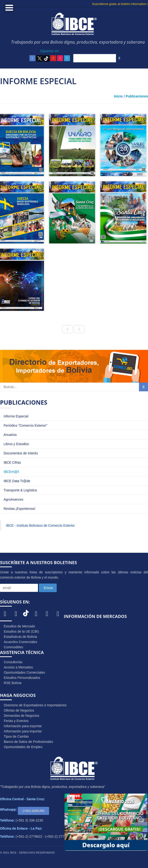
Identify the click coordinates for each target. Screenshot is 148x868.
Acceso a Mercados (18, 667)
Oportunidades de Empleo (23, 747)
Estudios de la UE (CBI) (21, 631)
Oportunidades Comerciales (24, 672)
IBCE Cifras (12, 462)
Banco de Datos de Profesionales (28, 742)
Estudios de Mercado (19, 626)
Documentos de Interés (21, 453)
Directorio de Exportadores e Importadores (35, 705)
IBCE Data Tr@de (17, 481)
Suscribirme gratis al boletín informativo (120, 4)
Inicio (118, 96)
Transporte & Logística (20, 490)
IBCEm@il (11, 472)
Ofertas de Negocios (19, 710)
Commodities (14, 647)
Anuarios (10, 435)
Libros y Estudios (16, 444)
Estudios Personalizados (22, 678)
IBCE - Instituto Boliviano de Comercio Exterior (40, 525)
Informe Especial (16, 416)
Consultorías (13, 662)
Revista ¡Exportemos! (19, 509)
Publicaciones (137, 96)
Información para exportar (23, 726)
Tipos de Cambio (16, 736)
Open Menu (9, 8)
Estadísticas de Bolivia (20, 637)
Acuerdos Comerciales (21, 642)
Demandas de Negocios (21, 716)
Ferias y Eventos (16, 721)
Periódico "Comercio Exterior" (25, 425)
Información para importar (23, 731)
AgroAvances (13, 499)
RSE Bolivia (13, 683)
